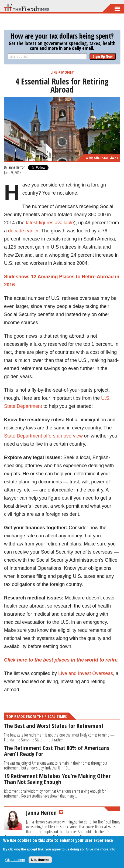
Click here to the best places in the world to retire (61, 660)
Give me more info (101, 849)
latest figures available (50, 223)
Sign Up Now (103, 56)
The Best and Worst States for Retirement (54, 725)
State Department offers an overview (43, 436)
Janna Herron (17, 167)
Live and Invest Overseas (86, 673)
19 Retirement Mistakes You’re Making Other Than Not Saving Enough (57, 779)
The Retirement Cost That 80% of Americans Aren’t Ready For (57, 751)
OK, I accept (15, 860)
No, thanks (40, 860)
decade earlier (23, 231)
